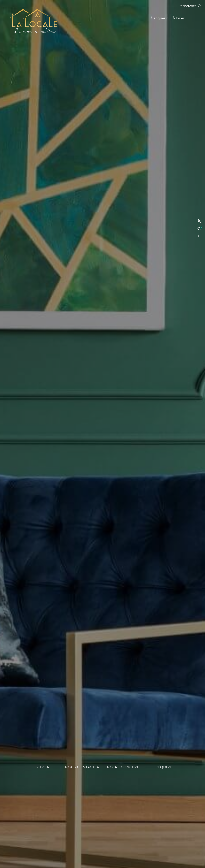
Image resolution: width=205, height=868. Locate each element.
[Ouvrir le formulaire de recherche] (190, 6)
